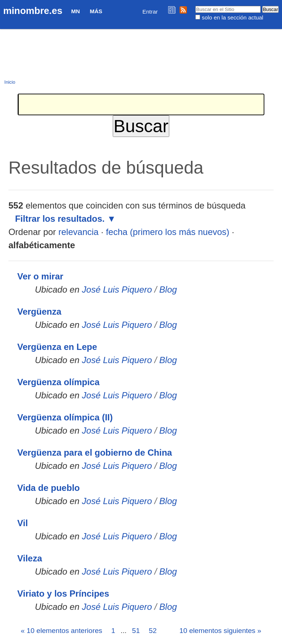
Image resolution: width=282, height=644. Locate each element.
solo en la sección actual (233, 17)
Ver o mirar (40, 276)
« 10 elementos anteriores (62, 631)
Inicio (10, 82)
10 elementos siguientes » (220, 631)
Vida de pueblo (48, 488)
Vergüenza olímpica (58, 382)
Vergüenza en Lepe (57, 347)
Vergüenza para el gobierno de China (95, 453)
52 (153, 631)
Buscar (195, 6)
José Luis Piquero (117, 290)
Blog (168, 290)
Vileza (30, 558)
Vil (23, 523)
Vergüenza (39, 312)
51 (136, 631)
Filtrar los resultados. (60, 219)
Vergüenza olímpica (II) (65, 417)
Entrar (150, 12)
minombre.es (33, 11)
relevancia (78, 232)
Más (96, 11)
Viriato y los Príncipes (63, 594)
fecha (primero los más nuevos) (167, 232)
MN (76, 11)
